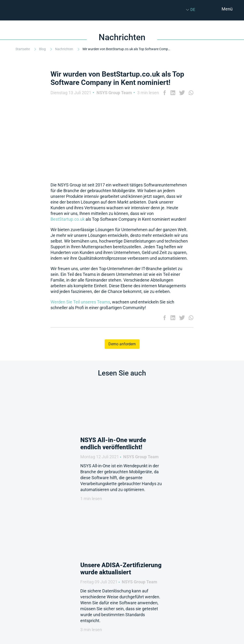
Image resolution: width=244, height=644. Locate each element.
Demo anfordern (122, 344)
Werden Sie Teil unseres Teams (80, 302)
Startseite (23, 49)
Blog (43, 49)
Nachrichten (64, 49)
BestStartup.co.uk (68, 219)
